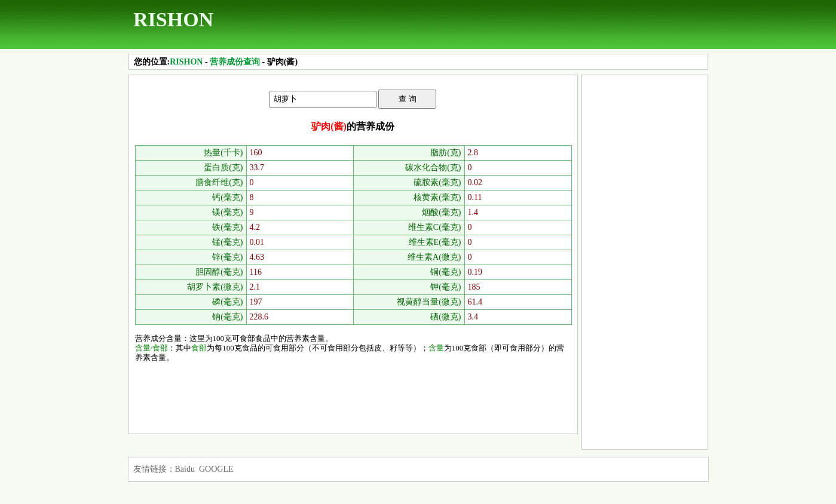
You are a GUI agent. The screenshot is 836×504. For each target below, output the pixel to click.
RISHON (173, 19)
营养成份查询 (235, 62)
